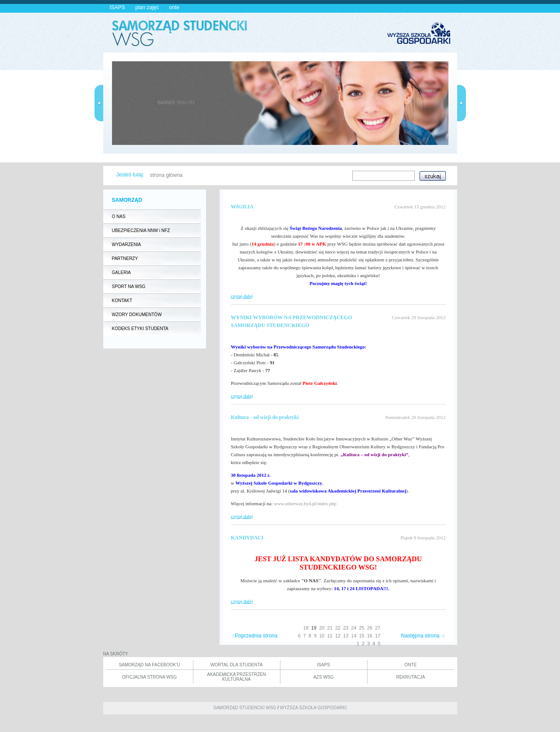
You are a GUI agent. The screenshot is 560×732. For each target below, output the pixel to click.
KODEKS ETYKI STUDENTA (140, 329)
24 (354, 628)
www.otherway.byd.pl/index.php (305, 503)
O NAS (119, 216)
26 (370, 628)
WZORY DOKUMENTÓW (137, 315)
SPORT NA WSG (129, 287)
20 (322, 628)
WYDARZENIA (127, 245)
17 (378, 636)
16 (370, 636)
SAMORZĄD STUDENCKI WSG (245, 708)
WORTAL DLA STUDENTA (236, 665)
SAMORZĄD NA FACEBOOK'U (150, 665)
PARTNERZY (125, 259)
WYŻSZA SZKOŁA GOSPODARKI (313, 708)
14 (354, 636)
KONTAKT (122, 301)
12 (338, 636)
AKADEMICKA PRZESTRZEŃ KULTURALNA (236, 677)
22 (338, 628)
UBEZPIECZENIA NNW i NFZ (141, 231)
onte (174, 7)
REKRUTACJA (411, 677)
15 (362, 636)
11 (330, 636)
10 (322, 636)
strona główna (166, 175)
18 (306, 628)
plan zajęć (147, 7)
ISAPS (117, 7)
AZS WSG (323, 677)
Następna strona (420, 636)
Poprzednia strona (256, 636)
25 (362, 628)
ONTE (411, 665)
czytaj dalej (242, 296)
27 (378, 628)
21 (330, 628)
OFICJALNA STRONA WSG (149, 677)
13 (346, 636)
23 (346, 628)
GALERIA (121, 273)
